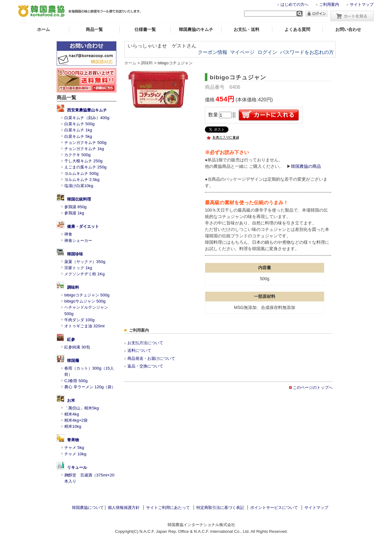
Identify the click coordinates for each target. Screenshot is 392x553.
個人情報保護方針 (124, 508)
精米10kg (73, 426)
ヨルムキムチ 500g (81, 173)
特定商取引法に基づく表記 (220, 508)
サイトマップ (362, 4)
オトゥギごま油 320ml (84, 326)
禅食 (68, 234)
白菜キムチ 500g (79, 124)
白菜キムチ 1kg (78, 130)
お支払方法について (145, 343)
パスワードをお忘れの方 (307, 52)
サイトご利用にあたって (168, 508)
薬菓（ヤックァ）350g (85, 262)
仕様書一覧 (145, 29)
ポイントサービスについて (274, 508)
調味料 (73, 287)
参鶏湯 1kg (74, 213)
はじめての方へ (294, 4)
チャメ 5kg (74, 448)
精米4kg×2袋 (76, 420)
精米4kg (72, 414)
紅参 (71, 339)
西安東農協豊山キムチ (87, 110)
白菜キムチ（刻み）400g (87, 118)
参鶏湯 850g (75, 207)
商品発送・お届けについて (151, 358)
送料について (139, 350)
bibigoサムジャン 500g (85, 301)
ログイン (267, 52)
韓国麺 (73, 361)
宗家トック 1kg (78, 268)
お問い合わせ (348, 29)
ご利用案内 (329, 4)
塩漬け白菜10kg (79, 186)
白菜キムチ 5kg (78, 136)
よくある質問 (297, 29)
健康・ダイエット (83, 226)
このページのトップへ (313, 387)
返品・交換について (145, 366)
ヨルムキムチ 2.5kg (82, 180)
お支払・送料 (247, 29)
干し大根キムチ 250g (83, 161)
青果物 (73, 440)
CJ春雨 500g (76, 381)
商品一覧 (94, 29)
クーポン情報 (213, 52)
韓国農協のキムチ (196, 29)
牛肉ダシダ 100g (79, 320)
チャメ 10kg (75, 454)
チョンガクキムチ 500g (85, 143)
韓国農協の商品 (306, 166)
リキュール (77, 467)
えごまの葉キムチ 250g (85, 167)
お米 (71, 400)
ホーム (43, 29)
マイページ (242, 52)
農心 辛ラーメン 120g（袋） (90, 387)
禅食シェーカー (78, 241)
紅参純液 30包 (77, 347)
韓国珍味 (75, 254)
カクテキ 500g (77, 155)
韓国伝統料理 (79, 199)
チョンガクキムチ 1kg (84, 149)
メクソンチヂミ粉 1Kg (85, 274)
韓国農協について (88, 508)
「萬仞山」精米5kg (82, 408)
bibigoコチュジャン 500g (87, 295)
